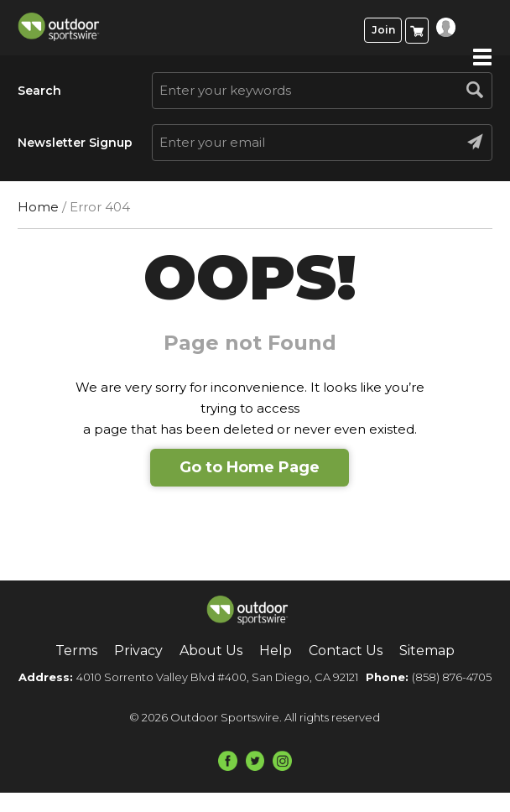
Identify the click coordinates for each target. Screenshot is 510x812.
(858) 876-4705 (452, 677)
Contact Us (346, 651)
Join (383, 30)
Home (38, 207)
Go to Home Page (250, 467)
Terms (76, 651)
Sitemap (427, 651)
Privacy (138, 651)
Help (276, 651)
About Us (211, 651)
